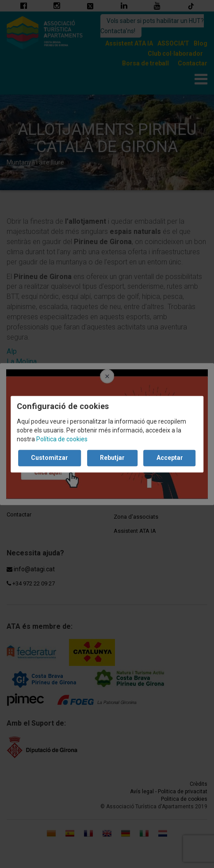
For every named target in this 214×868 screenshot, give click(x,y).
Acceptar (170, 458)
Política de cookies (62, 439)
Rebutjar (112, 458)
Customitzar (50, 458)
